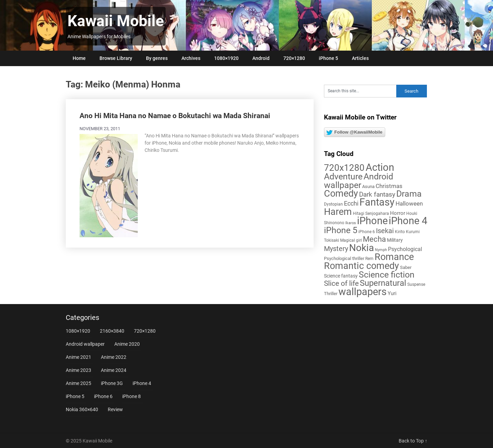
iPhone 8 (132, 396)
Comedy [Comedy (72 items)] (341, 194)
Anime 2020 (127, 344)
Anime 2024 (114, 370)
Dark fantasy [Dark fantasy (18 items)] (377, 195)
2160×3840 (112, 331)
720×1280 (294, 58)
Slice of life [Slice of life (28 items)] (341, 283)
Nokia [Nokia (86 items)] (361, 248)
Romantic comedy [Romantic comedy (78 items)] (361, 266)
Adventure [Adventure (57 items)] (343, 176)
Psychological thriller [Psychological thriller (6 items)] (344, 258)
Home (79, 58)
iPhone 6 (103, 396)
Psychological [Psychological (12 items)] (405, 249)
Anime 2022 (114, 357)
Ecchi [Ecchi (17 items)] (351, 203)
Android (261, 58)
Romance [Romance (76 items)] (394, 257)
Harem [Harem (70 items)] (338, 212)
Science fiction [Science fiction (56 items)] (387, 275)
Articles (360, 58)
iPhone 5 (328, 58)
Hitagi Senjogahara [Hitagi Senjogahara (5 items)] (371, 213)
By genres (157, 58)
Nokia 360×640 (82, 409)
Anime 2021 (78, 357)
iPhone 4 (142, 383)
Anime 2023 (78, 370)
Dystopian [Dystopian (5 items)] (333, 204)
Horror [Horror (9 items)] (398, 213)
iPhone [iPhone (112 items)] (372, 221)
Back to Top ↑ (413, 441)
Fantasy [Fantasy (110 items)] (377, 202)
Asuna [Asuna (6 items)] (368, 186)
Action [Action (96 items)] (380, 168)
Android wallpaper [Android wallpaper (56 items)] (359, 181)
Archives (191, 58)
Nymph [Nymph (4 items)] (381, 250)
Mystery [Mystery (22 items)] (336, 249)
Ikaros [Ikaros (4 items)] (351, 223)
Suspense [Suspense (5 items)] (416, 284)
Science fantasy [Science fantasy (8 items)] (341, 276)
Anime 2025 (78, 383)
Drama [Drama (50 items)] (409, 194)
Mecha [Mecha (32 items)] (374, 239)
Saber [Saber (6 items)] (406, 267)
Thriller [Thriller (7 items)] (331, 294)
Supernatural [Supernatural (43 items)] (383, 283)
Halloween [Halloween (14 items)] (409, 204)
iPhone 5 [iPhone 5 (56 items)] (341, 230)
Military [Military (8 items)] (395, 240)
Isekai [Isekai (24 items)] (385, 231)
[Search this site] (360, 91)
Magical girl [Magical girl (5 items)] (351, 240)
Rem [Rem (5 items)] (369, 259)
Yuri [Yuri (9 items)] (392, 293)
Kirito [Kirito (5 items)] (400, 232)
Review (115, 409)
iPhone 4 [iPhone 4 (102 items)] (408, 221)
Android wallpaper (85, 344)
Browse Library (116, 58)
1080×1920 (226, 58)
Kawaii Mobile (116, 21)
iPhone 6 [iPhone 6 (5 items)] (367, 232)
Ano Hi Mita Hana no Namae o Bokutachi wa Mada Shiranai (175, 116)
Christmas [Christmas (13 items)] (389, 186)
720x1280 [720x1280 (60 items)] (344, 168)
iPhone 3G (112, 383)
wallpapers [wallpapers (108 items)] (363, 292)
